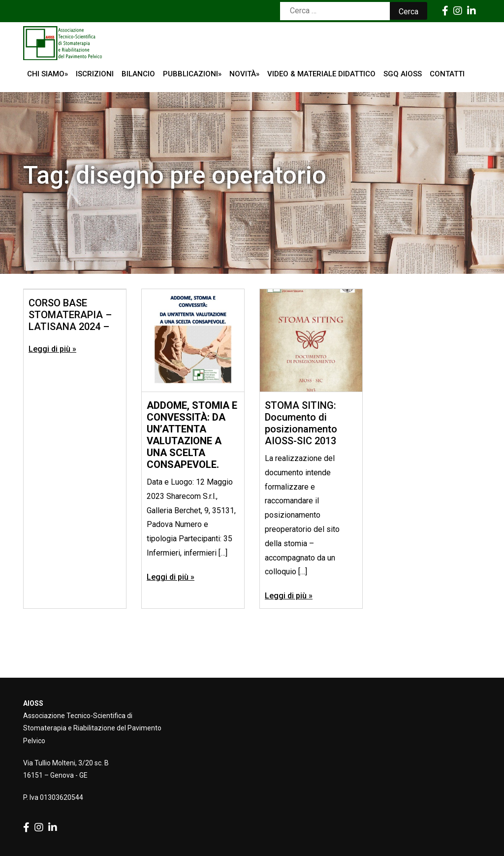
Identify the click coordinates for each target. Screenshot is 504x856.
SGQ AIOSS (403, 74)
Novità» (244, 74)
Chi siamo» (47, 74)
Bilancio (138, 74)
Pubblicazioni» (192, 74)
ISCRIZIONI (95, 74)
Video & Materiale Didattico (321, 74)
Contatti (447, 74)
